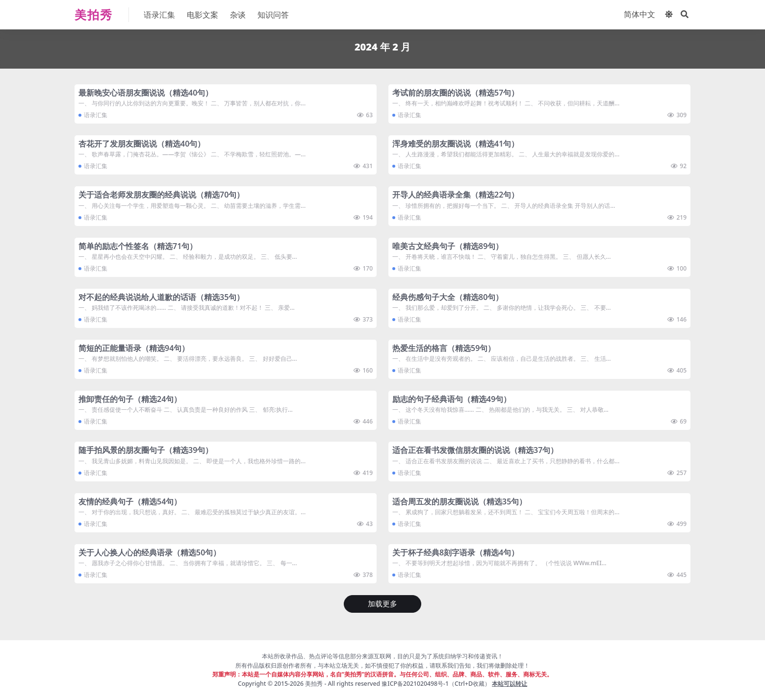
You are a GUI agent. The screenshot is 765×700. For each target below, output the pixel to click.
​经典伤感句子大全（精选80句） (448, 297)
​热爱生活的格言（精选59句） (444, 348)
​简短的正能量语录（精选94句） (134, 348)
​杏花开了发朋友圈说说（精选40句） (142, 144)
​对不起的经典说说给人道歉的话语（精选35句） (161, 297)
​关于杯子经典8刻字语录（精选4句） (456, 552)
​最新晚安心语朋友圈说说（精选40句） (146, 93)
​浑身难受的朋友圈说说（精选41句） (456, 144)
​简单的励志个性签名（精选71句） (138, 246)
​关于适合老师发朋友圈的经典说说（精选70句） (161, 195)
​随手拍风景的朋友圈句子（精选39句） (146, 450)
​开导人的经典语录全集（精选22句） (456, 195)
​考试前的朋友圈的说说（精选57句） (456, 93)
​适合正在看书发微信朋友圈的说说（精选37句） (475, 450)
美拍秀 (314, 684)
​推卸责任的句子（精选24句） (130, 399)
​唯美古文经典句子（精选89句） (448, 246)
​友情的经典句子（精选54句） (130, 501)
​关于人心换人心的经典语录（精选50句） (150, 552)
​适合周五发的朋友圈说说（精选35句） (459, 501)
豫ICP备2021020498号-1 (415, 684)
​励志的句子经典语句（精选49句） (452, 399)
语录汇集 (96, 115)
